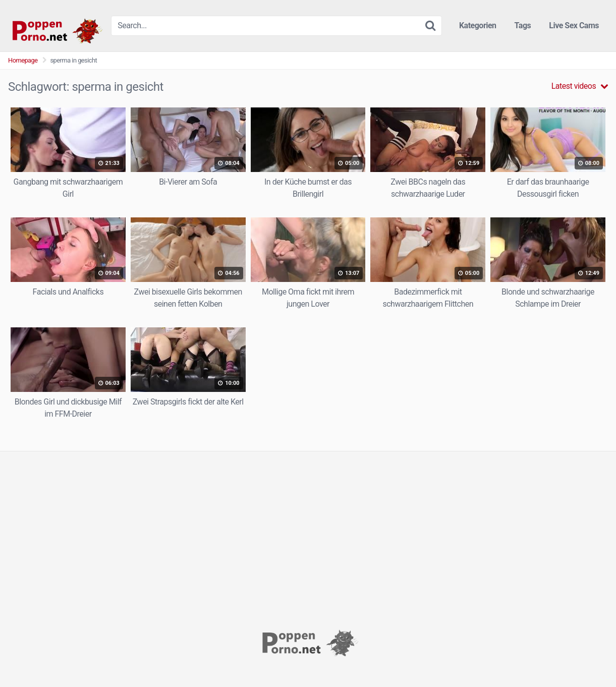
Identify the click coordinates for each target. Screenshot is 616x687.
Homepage (23, 60)
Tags (523, 25)
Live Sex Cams (574, 25)
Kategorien (478, 25)
